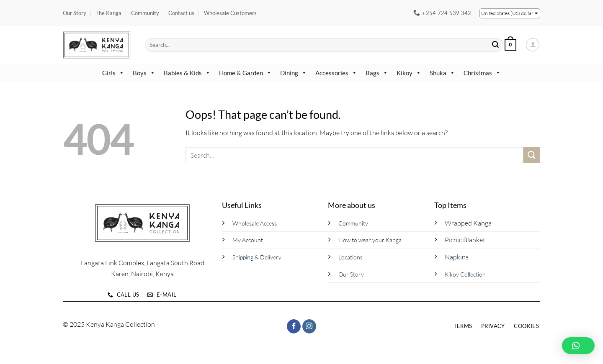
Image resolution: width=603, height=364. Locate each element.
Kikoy (409, 73)
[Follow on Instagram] (309, 326)
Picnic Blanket (465, 240)
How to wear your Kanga (370, 240)
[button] (510, 45)
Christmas (482, 73)
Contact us (181, 13)
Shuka (442, 73)
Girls (113, 73)
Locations (350, 257)
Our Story (75, 13)
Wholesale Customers (230, 13)
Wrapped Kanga (468, 223)
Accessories (336, 73)
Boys (144, 73)
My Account (248, 240)
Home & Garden (245, 73)
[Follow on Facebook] (294, 326)
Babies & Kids (187, 73)
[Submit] (496, 45)
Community (145, 13)
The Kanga (108, 13)
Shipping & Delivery (257, 257)
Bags (377, 73)
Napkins (457, 257)
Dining (294, 73)
